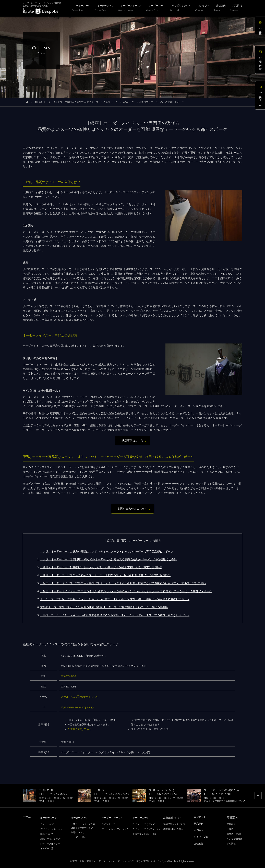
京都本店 (231, 824)
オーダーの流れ (48, 848)
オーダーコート (142, 818)
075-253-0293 (68, 676)
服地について (47, 834)
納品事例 (199, 823)
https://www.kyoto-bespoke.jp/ (77, 707)
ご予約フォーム (261, 96)
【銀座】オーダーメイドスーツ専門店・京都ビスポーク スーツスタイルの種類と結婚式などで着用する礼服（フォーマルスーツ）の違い (123, 583)
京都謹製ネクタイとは (174, 824)
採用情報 (231, 844)
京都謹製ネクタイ (174, 818)
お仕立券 (261, 26)
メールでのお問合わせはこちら (80, 697)
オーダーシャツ (80, 818)
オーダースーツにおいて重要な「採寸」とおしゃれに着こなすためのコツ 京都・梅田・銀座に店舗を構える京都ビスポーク (115, 599)
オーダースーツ (50, 818)
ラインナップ (47, 824)
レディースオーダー (50, 844)
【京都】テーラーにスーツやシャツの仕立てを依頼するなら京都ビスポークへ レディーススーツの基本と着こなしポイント (115, 615)
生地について (78, 832)
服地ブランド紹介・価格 (145, 834)
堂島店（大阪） (234, 834)
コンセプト (201, 817)
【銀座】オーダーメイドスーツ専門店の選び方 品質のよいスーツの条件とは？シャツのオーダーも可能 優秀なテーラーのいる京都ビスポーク (126, 591)
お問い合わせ (261, 60)
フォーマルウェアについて (115, 829)
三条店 (230, 829)
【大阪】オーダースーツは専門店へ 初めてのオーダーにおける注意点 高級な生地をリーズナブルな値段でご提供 (108, 559)
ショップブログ (203, 836)
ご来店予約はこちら (80, 729)
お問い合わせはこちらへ (132, 509)
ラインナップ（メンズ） (145, 824)
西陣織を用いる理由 (173, 829)
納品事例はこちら (132, 441)
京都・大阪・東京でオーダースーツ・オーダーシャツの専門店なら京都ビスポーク (116, 861)
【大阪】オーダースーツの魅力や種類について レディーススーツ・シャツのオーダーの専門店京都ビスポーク (107, 551)
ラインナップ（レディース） (147, 829)
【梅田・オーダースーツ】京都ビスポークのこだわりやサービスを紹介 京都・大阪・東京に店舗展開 (101, 567)
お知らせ (199, 830)
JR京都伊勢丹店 (235, 839)
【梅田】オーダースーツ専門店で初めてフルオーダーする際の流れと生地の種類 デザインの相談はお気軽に (105, 575)
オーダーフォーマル (114, 818)
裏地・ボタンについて (51, 839)
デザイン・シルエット (51, 829)
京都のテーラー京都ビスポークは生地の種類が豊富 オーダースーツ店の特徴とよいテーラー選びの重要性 (104, 607)
